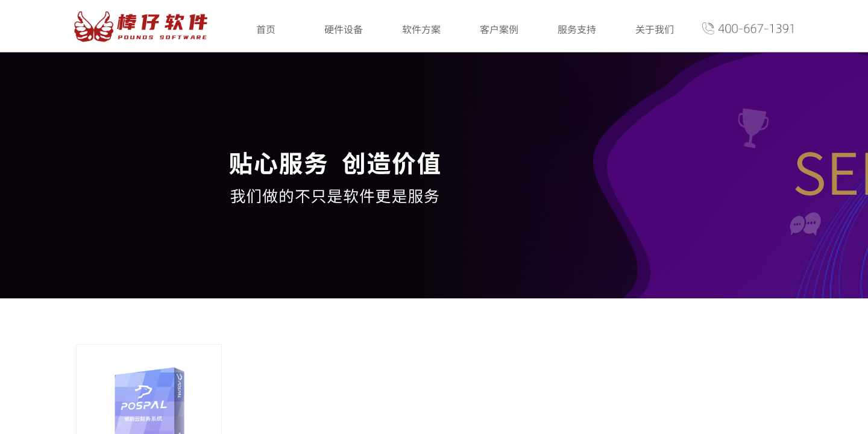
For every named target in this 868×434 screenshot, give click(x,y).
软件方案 (421, 29)
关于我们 (655, 29)
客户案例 (499, 29)
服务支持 (577, 29)
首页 (266, 29)
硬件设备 (344, 29)
